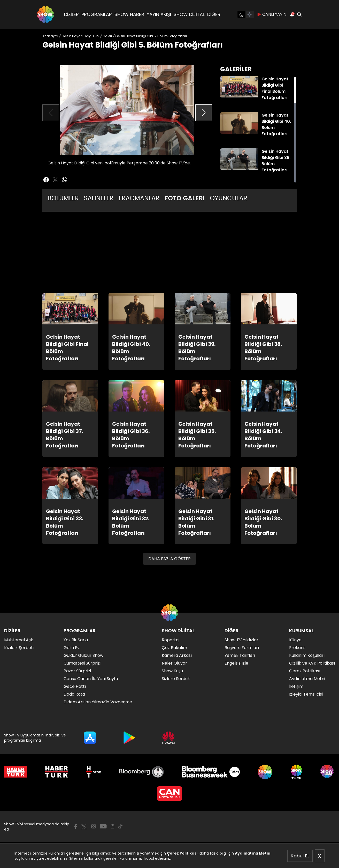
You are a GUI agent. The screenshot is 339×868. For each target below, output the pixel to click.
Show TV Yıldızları (242, 640)
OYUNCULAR (229, 198)
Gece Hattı (75, 686)
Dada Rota (74, 694)
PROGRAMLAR (97, 14)
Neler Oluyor (174, 663)
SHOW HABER (129, 14)
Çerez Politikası (182, 853)
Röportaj (171, 640)
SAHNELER (99, 198)
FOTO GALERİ (185, 198)
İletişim (296, 686)
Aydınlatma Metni (253, 853)
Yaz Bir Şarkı (76, 640)
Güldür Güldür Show (83, 655)
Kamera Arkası (177, 655)
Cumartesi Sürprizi (82, 663)
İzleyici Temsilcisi (306, 694)
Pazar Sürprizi (77, 671)
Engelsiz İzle (236, 663)
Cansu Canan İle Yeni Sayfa (91, 679)
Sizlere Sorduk (176, 679)
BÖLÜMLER (63, 198)
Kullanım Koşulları (307, 655)
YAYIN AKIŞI (159, 14)
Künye (295, 640)
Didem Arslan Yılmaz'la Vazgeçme (98, 702)
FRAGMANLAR (139, 198)
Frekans (297, 648)
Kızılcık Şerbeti (19, 648)
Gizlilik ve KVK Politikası (312, 663)
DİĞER (214, 14)
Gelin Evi (72, 648)
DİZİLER (71, 14)
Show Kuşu (172, 671)
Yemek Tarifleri (240, 655)
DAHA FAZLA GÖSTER (169, 559)
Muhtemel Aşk (19, 640)
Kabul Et (300, 856)
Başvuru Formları (242, 648)
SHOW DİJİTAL (189, 14)
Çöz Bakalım (174, 648)
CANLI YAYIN (272, 14)
